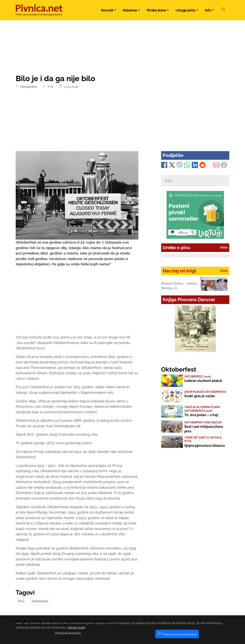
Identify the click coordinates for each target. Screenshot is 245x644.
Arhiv (224, 247)
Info (208, 10)
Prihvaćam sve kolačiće (177, 635)
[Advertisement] (122, 122)
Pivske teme (156, 10)
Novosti (107, 10)
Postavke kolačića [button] (68, 633)
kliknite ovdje (76, 628)
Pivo (21, 601)
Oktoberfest (28, 87)
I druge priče (186, 10)
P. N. (50, 87)
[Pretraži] (223, 10)
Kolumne (130, 10)
